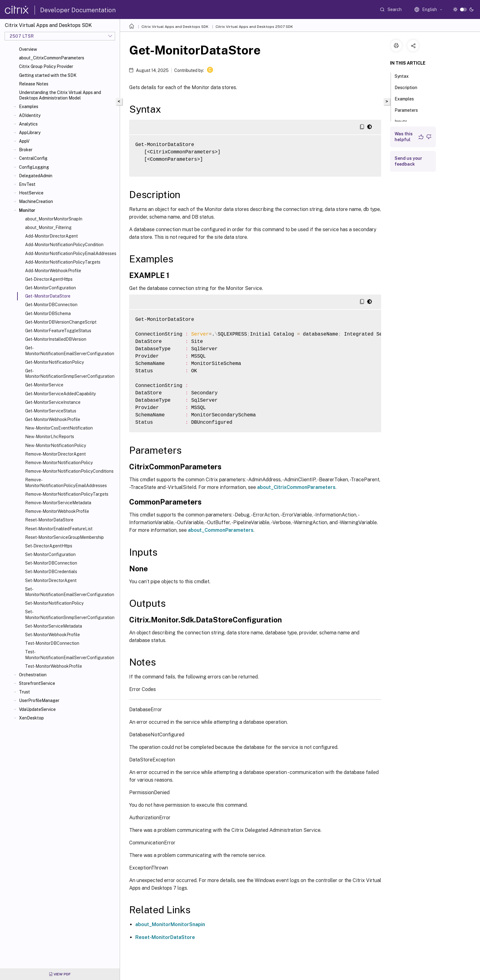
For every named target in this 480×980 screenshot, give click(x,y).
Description (409, 87)
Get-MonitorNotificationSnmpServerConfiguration (70, 374)
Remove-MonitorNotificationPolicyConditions (69, 471)
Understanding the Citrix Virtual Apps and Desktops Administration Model (60, 95)
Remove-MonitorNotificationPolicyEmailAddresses (66, 482)
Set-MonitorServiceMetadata (54, 626)
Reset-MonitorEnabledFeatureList (59, 529)
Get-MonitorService (44, 385)
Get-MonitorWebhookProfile (53, 419)
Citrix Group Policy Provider (46, 66)
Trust (24, 692)
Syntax (405, 76)
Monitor (27, 210)
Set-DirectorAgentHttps (49, 546)
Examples (29, 107)
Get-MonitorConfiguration (51, 288)
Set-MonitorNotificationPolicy (54, 603)
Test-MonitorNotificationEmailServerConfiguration (70, 655)
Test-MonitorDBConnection (52, 643)
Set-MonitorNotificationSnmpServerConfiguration (70, 614)
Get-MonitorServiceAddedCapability (60, 394)
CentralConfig (33, 158)
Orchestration (33, 675)
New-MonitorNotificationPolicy (56, 445)
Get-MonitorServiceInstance (53, 402)
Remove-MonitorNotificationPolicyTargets (67, 494)
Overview (28, 49)
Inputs (404, 121)
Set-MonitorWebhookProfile (52, 635)
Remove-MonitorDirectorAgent (55, 454)
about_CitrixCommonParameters (52, 58)
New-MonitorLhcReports (50, 437)
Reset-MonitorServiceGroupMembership (64, 537)
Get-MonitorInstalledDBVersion (56, 339)
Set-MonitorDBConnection (51, 563)
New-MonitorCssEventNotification (59, 428)
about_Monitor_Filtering (48, 227)
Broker (26, 150)
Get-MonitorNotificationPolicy (54, 362)
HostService (31, 193)
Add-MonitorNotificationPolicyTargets (63, 262)
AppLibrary (30, 133)
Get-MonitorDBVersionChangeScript (61, 322)
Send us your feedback (408, 161)
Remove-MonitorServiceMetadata (58, 503)
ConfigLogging (34, 167)
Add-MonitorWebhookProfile (53, 271)
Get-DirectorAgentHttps (49, 279)
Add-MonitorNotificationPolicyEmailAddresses (71, 253)
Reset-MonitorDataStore (49, 520)
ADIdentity (30, 115)
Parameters (410, 110)
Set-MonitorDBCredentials (51, 572)
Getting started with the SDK (48, 75)
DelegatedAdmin (36, 176)
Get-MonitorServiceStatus (51, 411)
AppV (24, 141)
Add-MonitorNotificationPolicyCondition (64, 245)
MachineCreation (36, 201)
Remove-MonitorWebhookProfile (57, 511)
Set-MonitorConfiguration (50, 554)
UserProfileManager (39, 700)
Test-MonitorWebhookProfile (54, 666)
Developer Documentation (78, 10)
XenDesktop (31, 718)
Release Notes (34, 84)
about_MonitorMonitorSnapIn (54, 219)
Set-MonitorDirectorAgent (51, 580)
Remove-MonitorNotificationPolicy (59, 463)
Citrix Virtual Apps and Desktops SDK (175, 27)
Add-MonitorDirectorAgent (51, 236)
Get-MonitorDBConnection (51, 305)
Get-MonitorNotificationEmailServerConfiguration (70, 351)
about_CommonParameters (221, 530)
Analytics (28, 124)
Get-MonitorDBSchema (48, 314)
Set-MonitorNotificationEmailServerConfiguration (70, 592)
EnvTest (27, 184)
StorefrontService (37, 683)
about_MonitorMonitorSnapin (170, 924)
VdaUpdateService (37, 709)
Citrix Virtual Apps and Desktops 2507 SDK (254, 27)
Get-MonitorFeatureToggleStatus (58, 331)
